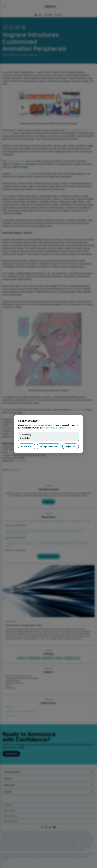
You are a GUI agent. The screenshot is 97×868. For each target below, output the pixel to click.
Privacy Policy (49, 428)
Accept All (27, 446)
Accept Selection (49, 446)
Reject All (71, 446)
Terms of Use (65, 428)
